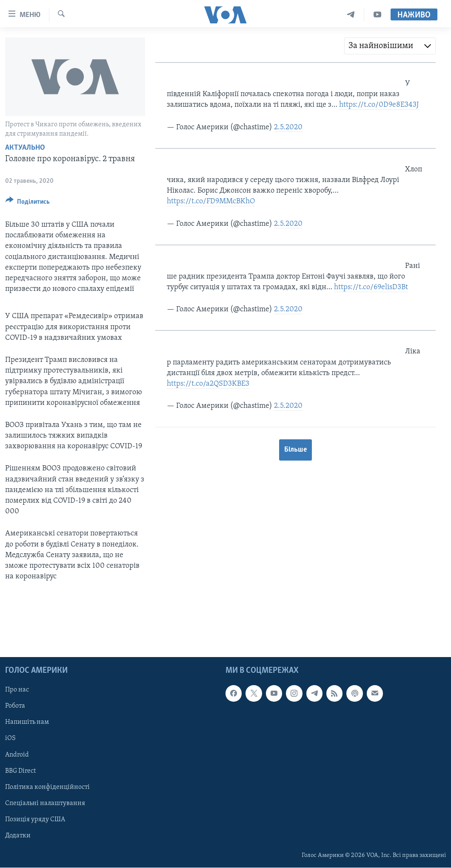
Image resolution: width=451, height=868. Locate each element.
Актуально (25, 148)
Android (17, 755)
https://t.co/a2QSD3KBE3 (208, 384)
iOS (10, 739)
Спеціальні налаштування (45, 803)
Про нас (17, 690)
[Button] (28, 203)
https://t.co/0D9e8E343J (379, 105)
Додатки (18, 836)
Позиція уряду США (35, 820)
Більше (295, 450)
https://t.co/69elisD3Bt (371, 287)
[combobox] (390, 46)
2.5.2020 (288, 127)
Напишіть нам (27, 723)
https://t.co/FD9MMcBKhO (211, 201)
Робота (15, 706)
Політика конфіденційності (47, 787)
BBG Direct (20, 771)
